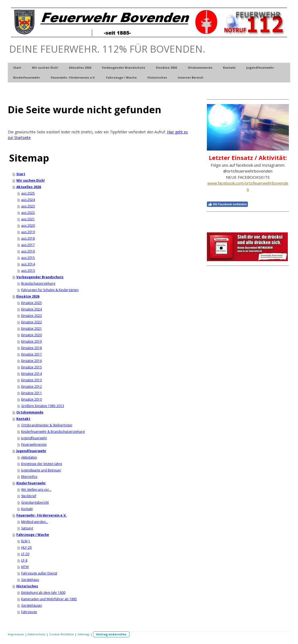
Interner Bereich (191, 77)
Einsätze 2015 (31, 367)
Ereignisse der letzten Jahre (42, 464)
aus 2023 (28, 206)
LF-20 (25, 554)
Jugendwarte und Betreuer (41, 470)
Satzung (27, 528)
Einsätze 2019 (31, 341)
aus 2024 (28, 200)
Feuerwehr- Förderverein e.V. (73, 77)
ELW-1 (26, 541)
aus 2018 (28, 238)
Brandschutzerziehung (38, 283)
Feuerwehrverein (34, 444)
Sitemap (83, 634)
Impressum (16, 634)
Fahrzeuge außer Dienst (39, 573)
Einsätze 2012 (31, 387)
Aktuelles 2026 (80, 67)
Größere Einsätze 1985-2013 (43, 406)
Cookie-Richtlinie (62, 634)
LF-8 (24, 560)
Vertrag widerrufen (111, 634)
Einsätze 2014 (31, 374)
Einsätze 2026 (166, 67)
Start (17, 67)
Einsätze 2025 (31, 303)
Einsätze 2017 (31, 354)
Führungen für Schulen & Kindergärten (50, 290)
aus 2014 (28, 264)
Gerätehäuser (32, 605)
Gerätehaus (30, 580)
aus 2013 (28, 271)
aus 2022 (28, 213)
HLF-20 (26, 548)
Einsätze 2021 (31, 329)
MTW (25, 567)
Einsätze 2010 (31, 399)
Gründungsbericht (35, 502)
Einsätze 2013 (31, 380)
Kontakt (229, 67)
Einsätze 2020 (31, 335)
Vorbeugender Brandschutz (124, 67)
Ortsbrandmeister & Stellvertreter (47, 425)
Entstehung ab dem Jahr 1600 (43, 593)
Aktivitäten (29, 457)
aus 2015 (28, 258)
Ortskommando (200, 67)
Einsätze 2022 (31, 322)
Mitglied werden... (35, 522)
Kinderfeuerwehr (27, 77)
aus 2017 (28, 245)
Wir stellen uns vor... (36, 490)
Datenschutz (37, 634)
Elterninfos (29, 477)
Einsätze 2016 (31, 361)
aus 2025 (28, 193)
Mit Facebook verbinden (227, 204)
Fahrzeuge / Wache (121, 77)
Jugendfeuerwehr (260, 67)
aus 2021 (28, 219)
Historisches (157, 77)
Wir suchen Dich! (45, 67)
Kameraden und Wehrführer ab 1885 (49, 599)
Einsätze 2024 (31, 309)
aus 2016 (28, 251)
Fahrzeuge (29, 612)
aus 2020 (28, 226)
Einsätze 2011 (31, 393)
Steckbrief (29, 496)
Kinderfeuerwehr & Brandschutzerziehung (53, 432)
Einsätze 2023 (31, 316)
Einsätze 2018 (31, 348)
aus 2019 (28, 232)
